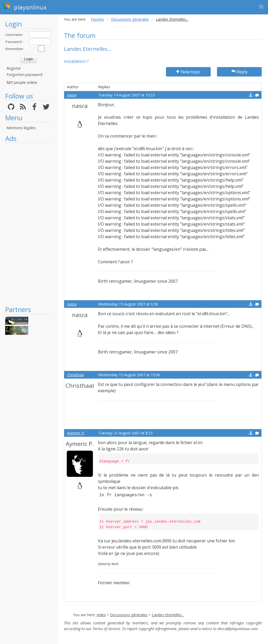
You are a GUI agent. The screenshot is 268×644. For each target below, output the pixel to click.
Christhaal (75, 375)
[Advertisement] (29, 224)
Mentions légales (21, 128)
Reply (239, 72)
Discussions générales (130, 19)
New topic (188, 72)
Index (101, 615)
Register (14, 68)
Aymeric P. (76, 433)
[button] (261, 7)
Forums (97, 19)
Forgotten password (24, 75)
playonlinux (25, 7)
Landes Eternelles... (168, 615)
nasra (72, 95)
